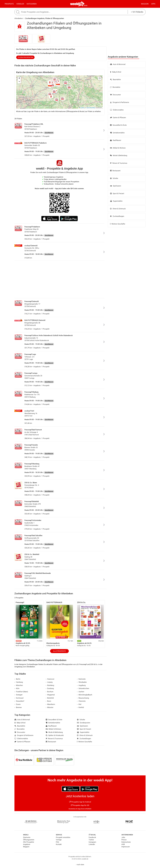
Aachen (81, 692)
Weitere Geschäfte (118, 224)
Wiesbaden (82, 682)
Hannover (50, 679)
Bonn (48, 701)
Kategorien (32, 4)
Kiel (79, 704)
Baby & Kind (116, 72)
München (19, 685)
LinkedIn (92, 844)
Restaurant (115, 171)
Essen (17, 704)
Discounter (115, 95)
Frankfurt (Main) (21, 692)
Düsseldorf (19, 701)
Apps (153, 4)
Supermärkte (116, 201)
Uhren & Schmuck (118, 209)
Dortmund (19, 698)
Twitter (91, 840)
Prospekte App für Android (80, 802)
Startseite (27, 837)
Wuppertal (50, 695)
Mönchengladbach (85, 695)
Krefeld (80, 707)
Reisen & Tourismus (119, 163)
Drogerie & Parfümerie (120, 102)
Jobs (123, 837)
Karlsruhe (81, 679)
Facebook (92, 837)
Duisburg (50, 688)
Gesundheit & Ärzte (118, 125)
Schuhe (114, 178)
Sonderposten (84, 723)
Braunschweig (83, 698)
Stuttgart (18, 695)
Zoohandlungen (117, 216)
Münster (50, 707)
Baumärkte (115, 80)
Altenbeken (19, 18)
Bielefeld (50, 698)
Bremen (18, 707)
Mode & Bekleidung (119, 155)
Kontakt (59, 844)
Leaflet (81, 108)
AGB (123, 844)
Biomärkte (115, 87)
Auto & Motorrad (118, 64)
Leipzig (49, 682)
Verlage (59, 840)
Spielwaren (116, 186)
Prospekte (9, 4)
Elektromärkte (117, 110)
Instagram (92, 842)
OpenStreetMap (91, 108)
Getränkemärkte (117, 133)
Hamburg (19, 682)
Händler (20, 4)
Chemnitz (81, 701)
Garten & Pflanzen (118, 118)
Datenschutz (126, 842)
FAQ (57, 842)
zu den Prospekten (25, 57)
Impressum (126, 847)
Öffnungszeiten (29, 840)
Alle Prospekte (59, 651)
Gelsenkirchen (83, 688)
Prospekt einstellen (63, 837)
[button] (100, 78)
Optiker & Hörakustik (55, 735)
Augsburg (81, 685)
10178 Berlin (137, 12)
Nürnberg (50, 685)
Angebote (27, 844)
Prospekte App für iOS (80, 805)
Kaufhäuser (116, 140)
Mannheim (50, 704)
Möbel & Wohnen (118, 148)
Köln (17, 688)
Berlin (85, 6)
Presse (124, 840)
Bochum (50, 692)
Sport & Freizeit (117, 194)
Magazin (145, 4)
